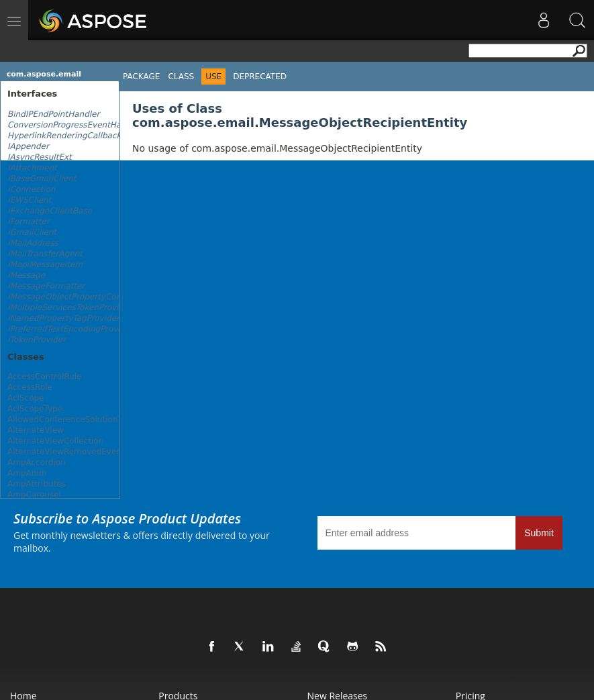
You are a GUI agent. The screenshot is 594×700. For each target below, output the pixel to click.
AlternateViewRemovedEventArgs (75, 452)
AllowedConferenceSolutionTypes (74, 419)
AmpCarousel (34, 495)
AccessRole (30, 387)
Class (181, 77)
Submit (539, 533)
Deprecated (260, 77)
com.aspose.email (44, 74)
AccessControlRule (45, 377)
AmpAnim (27, 473)
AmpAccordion (37, 462)
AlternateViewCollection (55, 441)
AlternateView (36, 430)
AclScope (26, 398)
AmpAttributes (37, 484)
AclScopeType (35, 409)
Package (141, 77)
